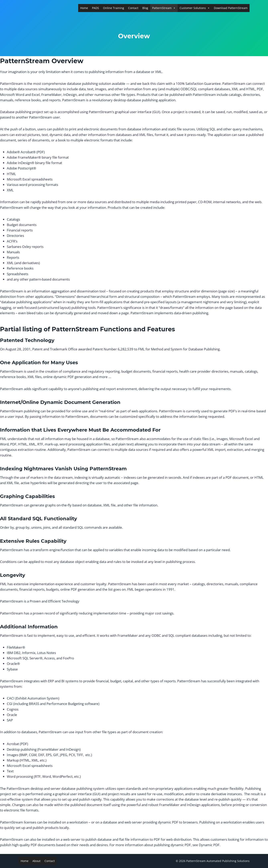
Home (84, 8)
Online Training (114, 8)
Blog (145, 8)
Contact (133, 8)
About (36, 861)
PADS (96, 8)
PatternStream (164, 8)
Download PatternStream (231, 8)
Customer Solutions (195, 8)
